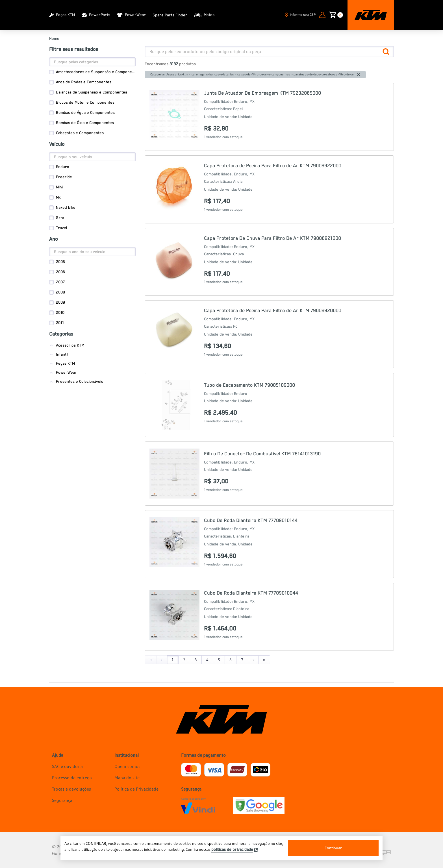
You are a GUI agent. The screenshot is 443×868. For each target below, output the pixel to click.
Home (54, 39)
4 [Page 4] (207, 660)
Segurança (62, 800)
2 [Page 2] (184, 660)
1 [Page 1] (173, 660)
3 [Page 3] (196, 660)
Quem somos (127, 766)
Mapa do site (127, 778)
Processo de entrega (72, 778)
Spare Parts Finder (170, 15)
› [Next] (253, 660)
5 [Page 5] (219, 660)
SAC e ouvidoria (67, 766)
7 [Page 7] (242, 660)
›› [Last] (264, 660)
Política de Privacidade (136, 789)
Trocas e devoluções (71, 789)
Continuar (333, 848)
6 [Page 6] (231, 660)
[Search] (92, 62)
